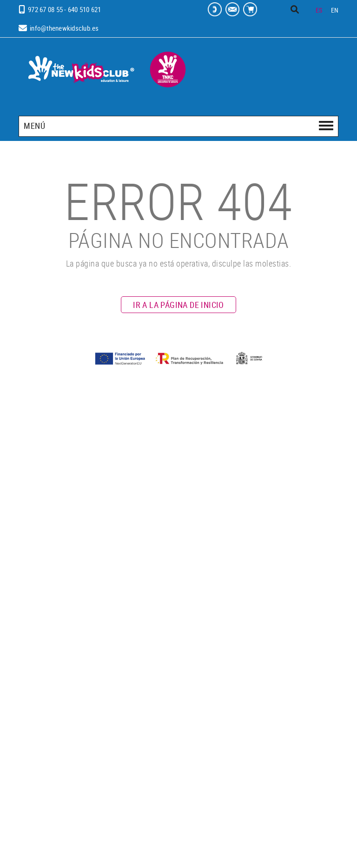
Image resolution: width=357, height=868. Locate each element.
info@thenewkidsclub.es (64, 28)
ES (319, 10)
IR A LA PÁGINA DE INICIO (178, 305)
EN (335, 10)
